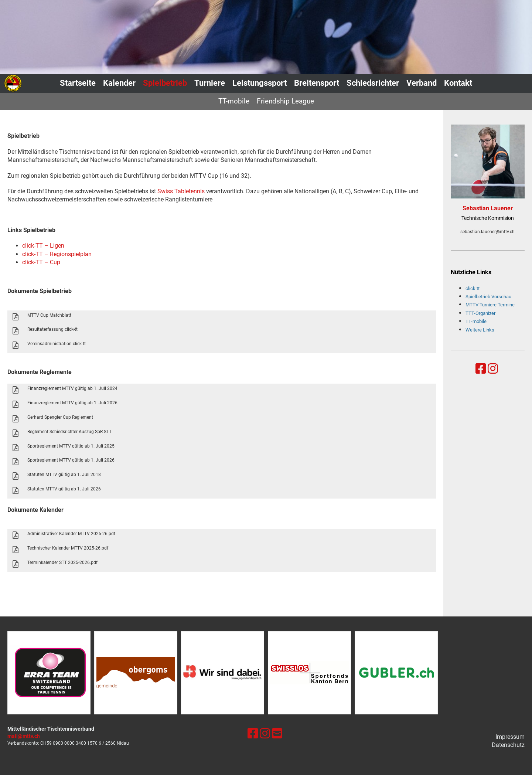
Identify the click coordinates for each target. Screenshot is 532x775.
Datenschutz (508, 745)
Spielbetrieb (165, 83)
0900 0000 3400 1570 (75, 743)
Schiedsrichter (373, 83)
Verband (422, 83)
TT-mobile (234, 101)
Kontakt (458, 83)
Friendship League (285, 101)
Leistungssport (260, 83)
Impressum (510, 737)
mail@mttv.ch (24, 736)
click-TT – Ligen (43, 246)
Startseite (78, 83)
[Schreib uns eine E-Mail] (277, 734)
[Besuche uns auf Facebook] (481, 369)
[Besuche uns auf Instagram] (493, 369)
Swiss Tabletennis (181, 191)
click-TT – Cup (41, 262)
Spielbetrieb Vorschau (488, 297)
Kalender (119, 83)
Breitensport (317, 83)
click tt (473, 288)
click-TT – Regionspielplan (57, 254)
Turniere (210, 83)
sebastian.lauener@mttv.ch (487, 232)
